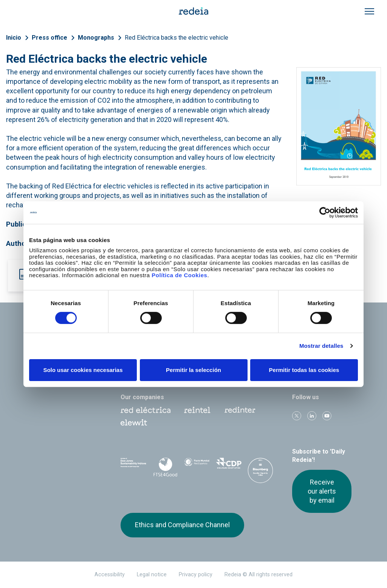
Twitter (297, 416)
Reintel (197, 410)
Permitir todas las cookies (304, 370)
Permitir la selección (193, 370)
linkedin (312, 416)
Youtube (327, 416)
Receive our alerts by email (322, 491)
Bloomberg (260, 473)
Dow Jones (133, 466)
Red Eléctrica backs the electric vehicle (176, 38)
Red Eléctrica (146, 410)
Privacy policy (196, 575)
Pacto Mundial (197, 466)
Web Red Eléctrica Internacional (240, 410)
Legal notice (152, 575)
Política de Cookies (179, 275)
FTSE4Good (165, 467)
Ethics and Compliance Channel (182, 525)
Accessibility (110, 575)
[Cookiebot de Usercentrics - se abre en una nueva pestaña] (325, 212)
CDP (229, 466)
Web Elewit (134, 423)
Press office (50, 38)
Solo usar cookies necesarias (83, 370)
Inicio (14, 38)
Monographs (96, 38)
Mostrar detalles (321, 346)
